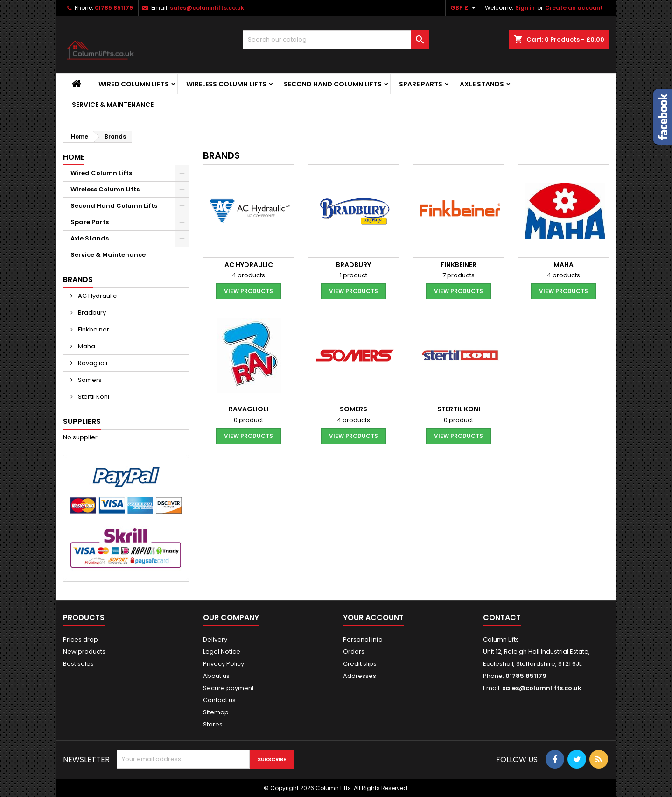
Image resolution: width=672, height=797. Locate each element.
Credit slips (360, 664)
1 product (353, 275)
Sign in (525, 8)
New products (84, 652)
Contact (502, 617)
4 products (248, 275)
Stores (213, 724)
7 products (458, 275)
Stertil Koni (93, 397)
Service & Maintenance (113, 105)
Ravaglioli (92, 363)
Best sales (78, 664)
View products (248, 291)
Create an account (574, 8)
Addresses (360, 676)
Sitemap (216, 712)
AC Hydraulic (97, 296)
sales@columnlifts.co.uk (207, 8)
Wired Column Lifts (134, 84)
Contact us (219, 700)
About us (216, 676)
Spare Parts (421, 84)
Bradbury (91, 313)
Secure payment (228, 688)
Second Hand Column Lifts (333, 84)
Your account (373, 617)
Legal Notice (222, 652)
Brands (78, 279)
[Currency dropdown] (464, 8)
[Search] (336, 40)
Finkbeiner (93, 329)
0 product (248, 420)
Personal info (363, 639)
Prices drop (80, 639)
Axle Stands (482, 84)
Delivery (215, 639)
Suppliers (82, 421)
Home (74, 157)
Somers (89, 380)
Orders (354, 652)
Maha (86, 346)
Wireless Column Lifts (226, 84)
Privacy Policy (224, 664)
